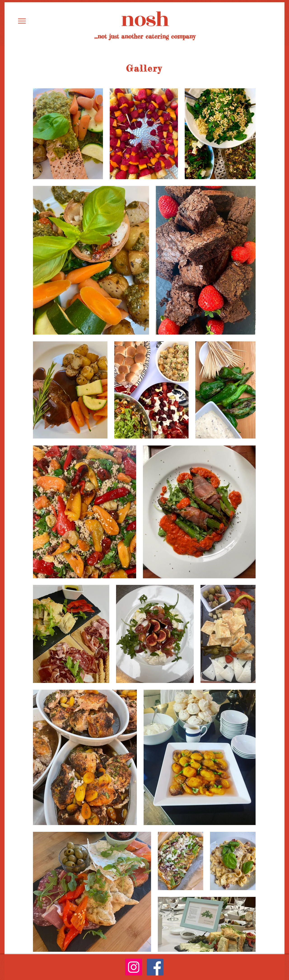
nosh (145, 20)
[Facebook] (155, 967)
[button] (22, 21)
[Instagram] (134, 967)
